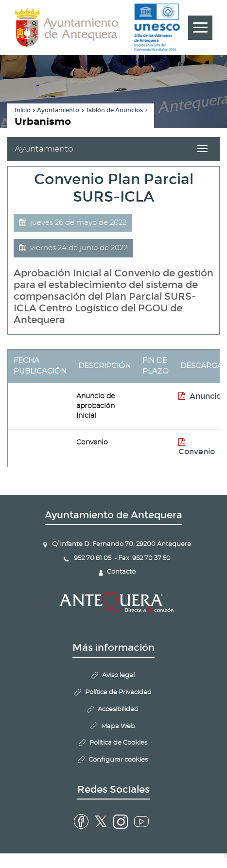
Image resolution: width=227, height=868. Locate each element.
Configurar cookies (118, 760)
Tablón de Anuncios (114, 110)
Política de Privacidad (118, 692)
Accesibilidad (118, 709)
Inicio (23, 110)
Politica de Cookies (118, 743)
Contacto (121, 572)
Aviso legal (118, 675)
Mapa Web (118, 726)
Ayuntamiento (58, 110)
